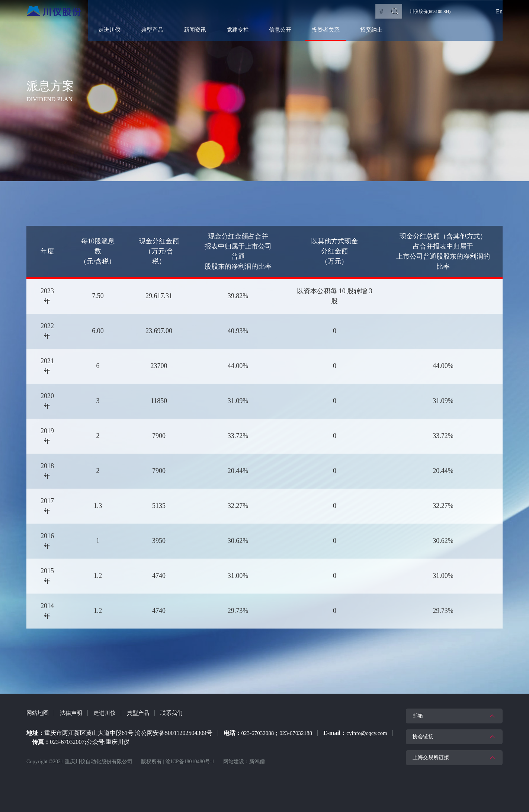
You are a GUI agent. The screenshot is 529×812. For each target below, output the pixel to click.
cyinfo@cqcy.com (77, 742)
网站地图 (38, 713)
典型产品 (143, 713)
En (499, 11)
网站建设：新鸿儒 (244, 762)
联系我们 (178, 713)
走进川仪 (108, 713)
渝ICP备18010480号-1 (190, 762)
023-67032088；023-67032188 (279, 733)
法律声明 (73, 713)
